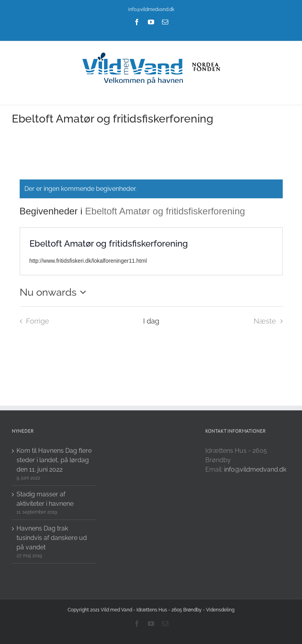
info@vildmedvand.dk (151, 9)
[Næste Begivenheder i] (270, 321)
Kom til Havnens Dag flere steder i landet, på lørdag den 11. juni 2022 (54, 460)
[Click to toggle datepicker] (55, 292)
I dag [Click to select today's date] (151, 321)
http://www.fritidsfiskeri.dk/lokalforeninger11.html (88, 261)
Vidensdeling (220, 610)
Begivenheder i (52, 211)
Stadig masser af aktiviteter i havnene (45, 499)
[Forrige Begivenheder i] (32, 321)
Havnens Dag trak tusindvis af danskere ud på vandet (52, 538)
